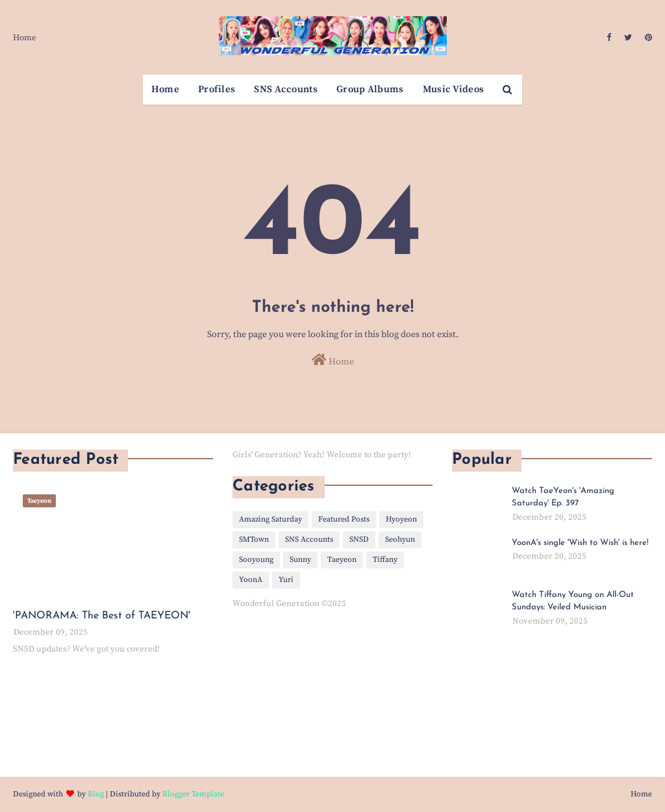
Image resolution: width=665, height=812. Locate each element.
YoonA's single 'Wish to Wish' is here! (580, 543)
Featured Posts (344, 519)
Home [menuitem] (165, 89)
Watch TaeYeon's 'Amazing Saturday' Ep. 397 (563, 497)
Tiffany (385, 560)
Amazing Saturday (270, 519)
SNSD (359, 539)
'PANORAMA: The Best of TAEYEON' (102, 616)
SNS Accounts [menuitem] (286, 89)
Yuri (286, 580)
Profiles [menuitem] (217, 89)
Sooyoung (256, 560)
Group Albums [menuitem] (370, 89)
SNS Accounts (309, 539)
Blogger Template (193, 794)
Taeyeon (342, 560)
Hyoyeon (401, 519)
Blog (96, 794)
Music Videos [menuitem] (454, 89)
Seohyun (400, 539)
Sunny (300, 560)
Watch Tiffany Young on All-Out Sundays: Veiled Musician (573, 601)
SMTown (254, 539)
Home (25, 38)
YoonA (251, 580)
